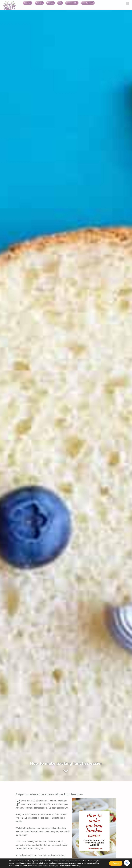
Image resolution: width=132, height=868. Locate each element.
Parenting (39, 3)
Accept (116, 863)
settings (78, 866)
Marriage (50, 3)
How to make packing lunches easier (66, 763)
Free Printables (72, 3)
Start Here (28, 3)
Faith (60, 3)
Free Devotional (88, 3)
